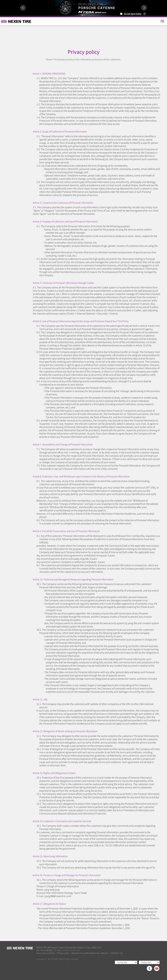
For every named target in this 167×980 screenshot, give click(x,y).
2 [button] (85, 15)
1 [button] (82, 15)
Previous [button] (23, 8)
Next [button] (144, 8)
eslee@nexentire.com (71, 950)
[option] (83, 8)
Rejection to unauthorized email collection (90, 953)
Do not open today (133, 14)
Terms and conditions (46, 953)
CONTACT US (117, 953)
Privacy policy (63, 953)
